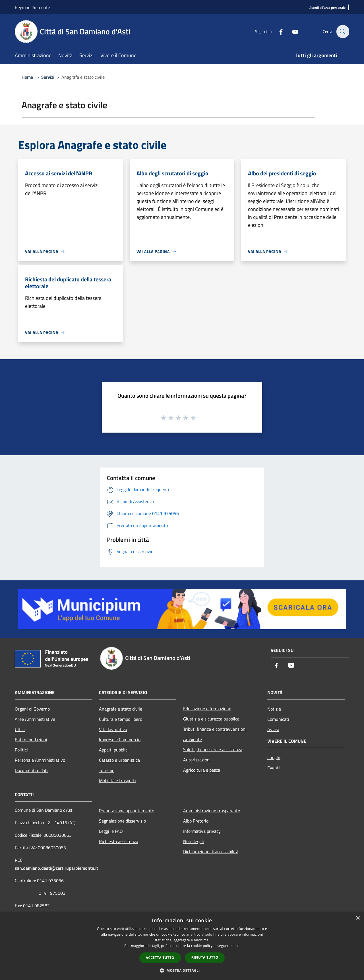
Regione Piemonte (32, 7)
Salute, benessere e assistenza (213, 749)
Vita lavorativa (113, 729)
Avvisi (273, 729)
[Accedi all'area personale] (327, 8)
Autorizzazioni (197, 760)
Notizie (274, 709)
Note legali (194, 841)
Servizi (48, 77)
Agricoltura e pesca (202, 770)
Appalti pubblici (114, 750)
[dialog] (182, 946)
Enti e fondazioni (31, 740)
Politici (21, 750)
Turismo (107, 770)
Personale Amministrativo (40, 760)
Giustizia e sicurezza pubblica (211, 719)
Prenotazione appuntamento (127, 811)
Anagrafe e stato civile (121, 709)
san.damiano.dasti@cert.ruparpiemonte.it (56, 868)
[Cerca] (342, 32)
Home (27, 77)
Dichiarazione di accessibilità (211, 852)
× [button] (358, 918)
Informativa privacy (202, 831)
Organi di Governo (32, 709)
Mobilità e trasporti (117, 780)
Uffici (20, 729)
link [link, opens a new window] (237, 946)
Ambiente (193, 739)
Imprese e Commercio (120, 740)
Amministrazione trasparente (212, 811)
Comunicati (278, 719)
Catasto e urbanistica (119, 760)
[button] (182, 970)
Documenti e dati (31, 770)
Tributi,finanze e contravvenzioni (215, 729)
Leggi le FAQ (111, 831)
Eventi (274, 768)
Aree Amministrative (35, 719)
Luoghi (274, 757)
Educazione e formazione (207, 709)
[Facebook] (278, 31)
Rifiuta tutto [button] (205, 957)
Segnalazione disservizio (122, 821)
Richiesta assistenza (119, 841)
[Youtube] (292, 31)
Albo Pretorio (196, 821)
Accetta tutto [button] (160, 958)
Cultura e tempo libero (121, 719)
